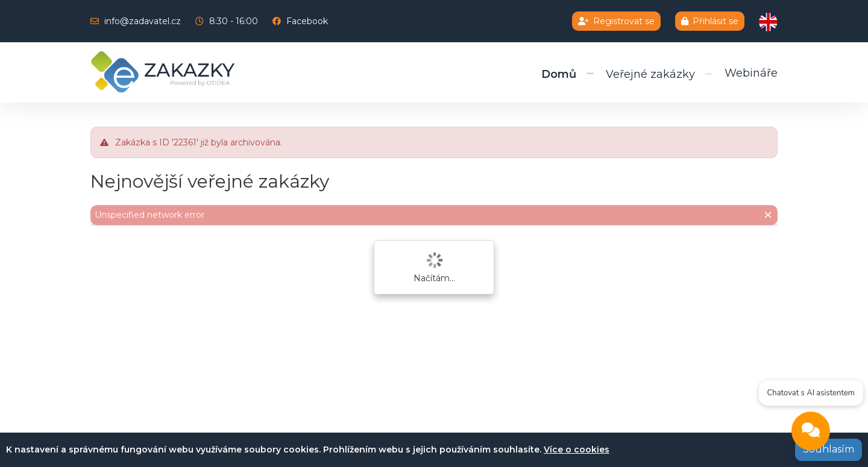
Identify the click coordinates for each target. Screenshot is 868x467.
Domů (559, 74)
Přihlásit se (710, 21)
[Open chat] (811, 433)
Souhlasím (829, 449)
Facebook (307, 21)
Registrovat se (616, 21)
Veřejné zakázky (650, 74)
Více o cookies (577, 450)
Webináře (751, 73)
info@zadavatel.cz (143, 21)
